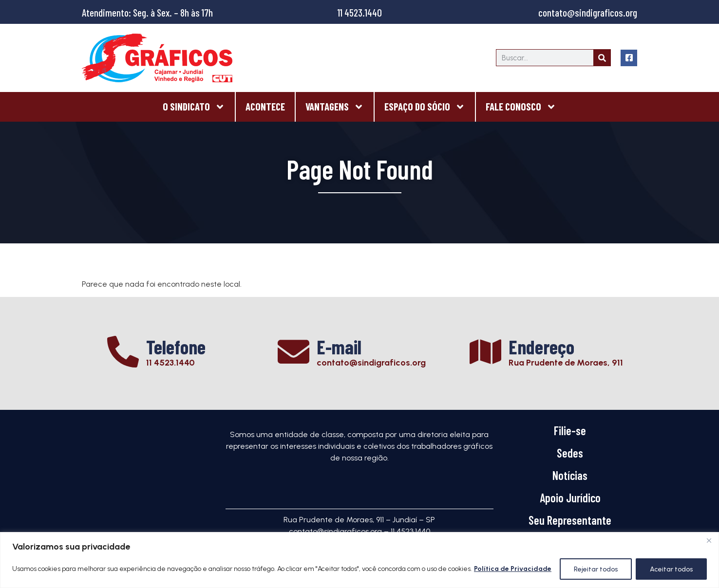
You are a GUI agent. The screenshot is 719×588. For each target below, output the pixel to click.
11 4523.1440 (360, 12)
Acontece (265, 106)
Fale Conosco (521, 107)
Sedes (570, 453)
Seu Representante (570, 520)
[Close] (709, 540)
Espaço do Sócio (425, 107)
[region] (359, 560)
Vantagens (335, 107)
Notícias (570, 475)
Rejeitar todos (596, 569)
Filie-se (570, 431)
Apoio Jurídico (570, 498)
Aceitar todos (671, 569)
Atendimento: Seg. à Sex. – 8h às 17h (147, 12)
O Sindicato (194, 107)
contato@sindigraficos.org (588, 12)
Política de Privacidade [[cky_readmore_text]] (513, 569)
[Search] (602, 58)
